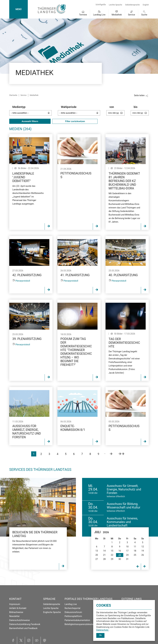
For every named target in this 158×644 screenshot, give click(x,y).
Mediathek (117, 15)
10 (127, 547)
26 (143, 555)
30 (120, 559)
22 (112, 555)
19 (143, 551)
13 (97, 551)
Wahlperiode (81, 110)
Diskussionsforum (73, 612)
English (146, 5)
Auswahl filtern (30, 121)
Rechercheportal (72, 608)
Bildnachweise (16, 612)
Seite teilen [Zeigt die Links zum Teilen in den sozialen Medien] (139, 95)
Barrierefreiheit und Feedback (23, 628)
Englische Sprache (52, 612)
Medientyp (32, 110)
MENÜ (18, 9)
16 (120, 551)
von (117, 112)
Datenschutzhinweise (20, 620)
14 (104, 551)
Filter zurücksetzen (75, 121)
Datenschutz (103, 630)
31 (127, 559)
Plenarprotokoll (23, 281)
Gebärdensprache (132, 5)
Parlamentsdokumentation (77, 620)
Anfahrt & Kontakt (18, 608)
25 (135, 555)
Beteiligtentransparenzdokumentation (83, 624)
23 (120, 555)
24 (127, 555)
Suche (144, 15)
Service (131, 15)
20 (97, 555)
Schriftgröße (101, 5)
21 (104, 555)
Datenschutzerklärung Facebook (25, 624)
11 (135, 547)
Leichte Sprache (115, 5)
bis (141, 112)
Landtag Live (99, 15)
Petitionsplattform (73, 616)
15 (112, 551)
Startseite (13, 95)
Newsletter (14, 616)
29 (112, 559)
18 (135, 551)
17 (127, 551)
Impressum (15, 604)
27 (97, 559)
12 (143, 547)
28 (104, 559)
